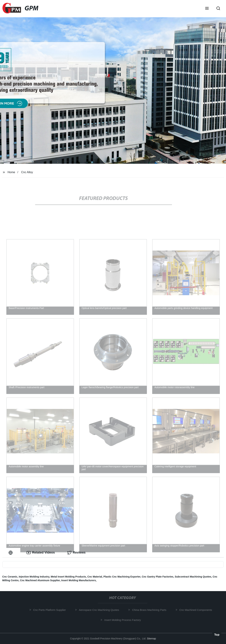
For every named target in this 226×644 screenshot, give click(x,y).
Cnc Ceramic (10, 577)
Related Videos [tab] (41, 553)
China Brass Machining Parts (150, 610)
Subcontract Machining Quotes (193, 577)
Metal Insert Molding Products (68, 577)
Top (217, 635)
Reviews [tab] (76, 553)
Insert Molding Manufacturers (79, 580)
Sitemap (151, 639)
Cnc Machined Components (197, 610)
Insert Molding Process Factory (124, 620)
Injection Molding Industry (34, 577)
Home (11, 172)
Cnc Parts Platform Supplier (50, 610)
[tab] (11, 553)
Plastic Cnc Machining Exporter (122, 577)
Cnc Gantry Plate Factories (158, 577)
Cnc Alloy (27, 172)
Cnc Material (95, 577)
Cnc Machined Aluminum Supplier (40, 580)
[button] (207, 9)
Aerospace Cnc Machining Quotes (100, 610)
